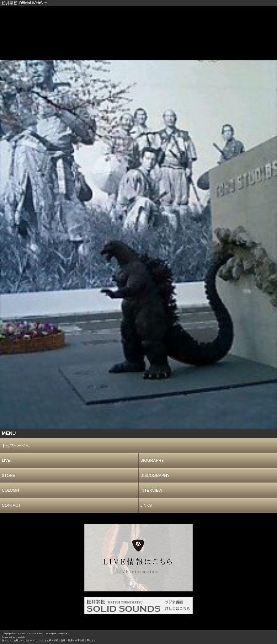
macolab (20, 637)
